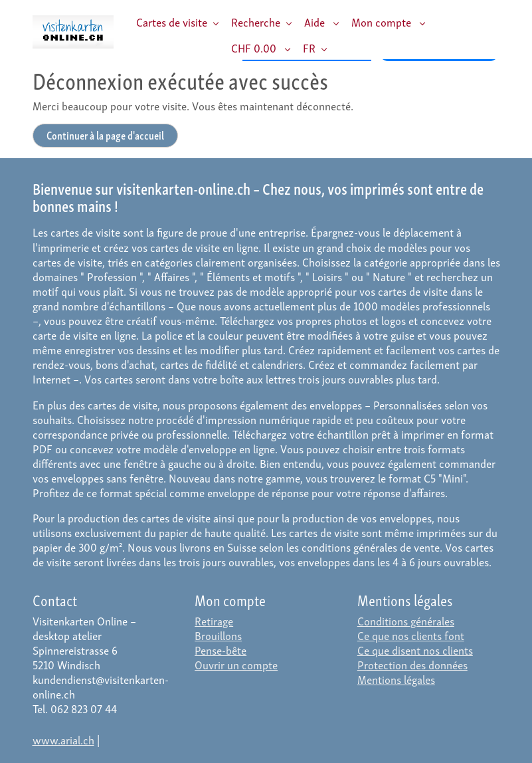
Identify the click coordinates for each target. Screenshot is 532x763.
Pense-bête (221, 650)
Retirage (214, 620)
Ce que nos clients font (411, 635)
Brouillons (218, 635)
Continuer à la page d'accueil (105, 135)
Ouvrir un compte (236, 664)
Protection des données (412, 664)
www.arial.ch (63, 739)
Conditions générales (406, 620)
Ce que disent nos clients (415, 650)
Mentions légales (396, 679)
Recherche (256, 22)
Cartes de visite (172, 22)
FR (309, 48)
